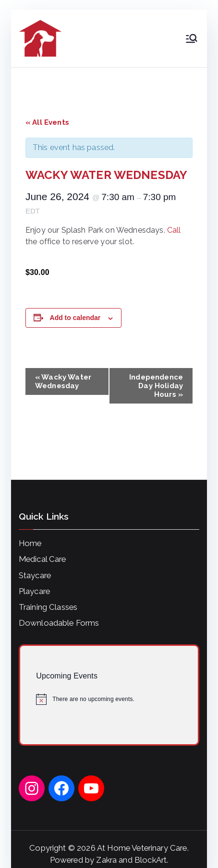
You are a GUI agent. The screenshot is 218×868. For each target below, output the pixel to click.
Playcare (34, 591)
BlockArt (151, 860)
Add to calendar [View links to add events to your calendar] (75, 318)
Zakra (106, 860)
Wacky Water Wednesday (63, 381)
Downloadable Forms (59, 623)
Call (174, 230)
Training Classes (48, 607)
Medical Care (42, 559)
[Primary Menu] (192, 38)
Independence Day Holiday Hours (156, 386)
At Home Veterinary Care (142, 848)
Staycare (35, 575)
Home (30, 543)
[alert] (109, 699)
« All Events (47, 122)
